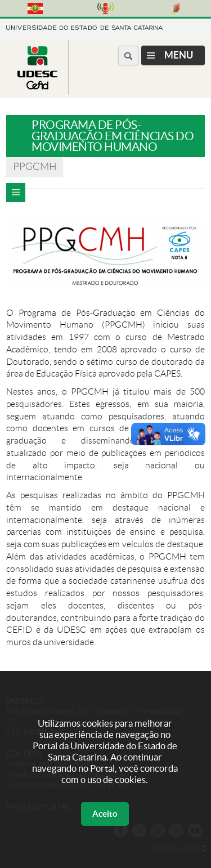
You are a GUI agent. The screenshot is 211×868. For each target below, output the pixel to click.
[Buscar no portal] (128, 55)
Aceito (105, 814)
